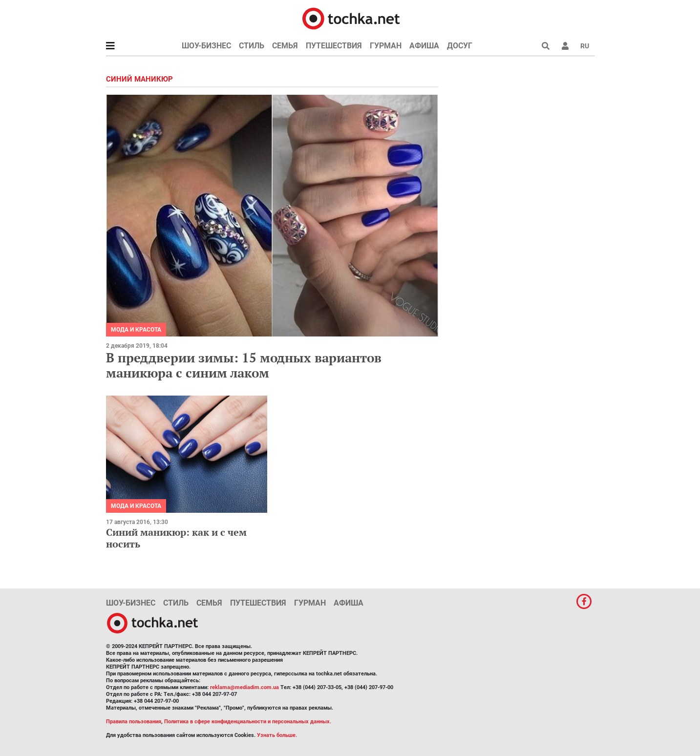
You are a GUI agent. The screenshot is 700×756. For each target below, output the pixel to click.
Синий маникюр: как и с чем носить (176, 538)
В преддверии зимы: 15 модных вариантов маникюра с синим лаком (244, 365)
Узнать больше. (277, 735)
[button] (565, 46)
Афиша (424, 46)
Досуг (460, 46)
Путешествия (334, 46)
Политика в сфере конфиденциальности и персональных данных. (248, 722)
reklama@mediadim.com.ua (244, 687)
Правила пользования (134, 722)
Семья (285, 46)
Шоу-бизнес (206, 46)
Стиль (252, 46)
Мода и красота (136, 330)
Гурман (386, 46)
